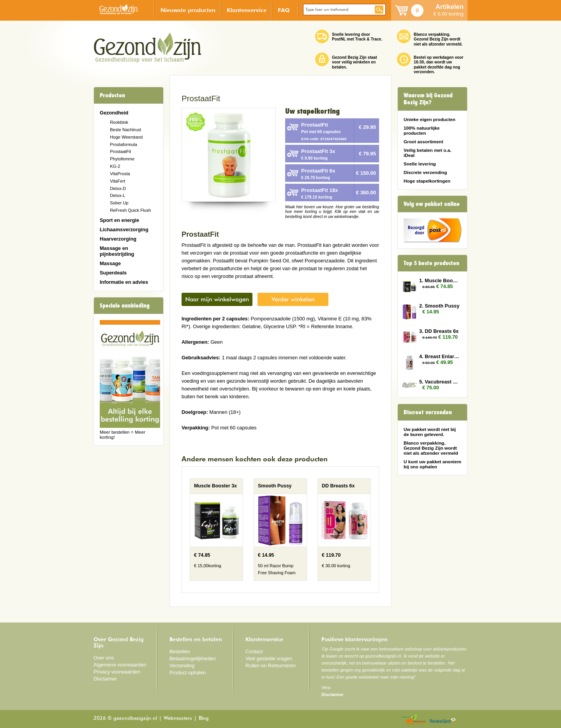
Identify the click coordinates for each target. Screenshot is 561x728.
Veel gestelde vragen (269, 659)
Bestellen (180, 652)
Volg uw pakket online (432, 204)
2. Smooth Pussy (439, 306)
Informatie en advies (124, 282)
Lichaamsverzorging (124, 229)
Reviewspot (443, 720)
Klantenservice (247, 10)
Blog (204, 718)
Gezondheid (114, 113)
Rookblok (119, 122)
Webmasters (178, 718)
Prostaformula (123, 144)
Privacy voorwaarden (117, 672)
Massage (110, 263)
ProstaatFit (120, 151)
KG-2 (115, 166)
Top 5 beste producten (431, 263)
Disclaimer (105, 679)
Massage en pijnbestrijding (117, 251)
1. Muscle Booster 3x (439, 280)
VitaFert (117, 181)
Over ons (104, 658)
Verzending (182, 666)
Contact (254, 652)
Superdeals (113, 273)
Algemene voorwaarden (120, 665)
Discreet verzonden (428, 412)
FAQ (284, 10)
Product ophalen (188, 673)
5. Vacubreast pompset (439, 382)
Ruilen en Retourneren (271, 666)
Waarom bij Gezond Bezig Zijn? (428, 99)
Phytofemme (122, 159)
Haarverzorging (118, 239)
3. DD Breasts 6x (439, 331)
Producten (112, 95)
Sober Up (119, 203)
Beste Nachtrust (125, 130)
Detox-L (117, 195)
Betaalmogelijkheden (193, 659)
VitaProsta (120, 174)
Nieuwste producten (188, 10)
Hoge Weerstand (126, 137)
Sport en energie (119, 220)
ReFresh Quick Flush (130, 210)
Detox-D (118, 188)
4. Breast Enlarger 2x (439, 356)
